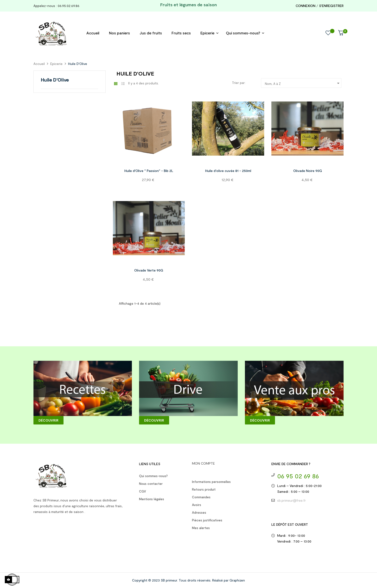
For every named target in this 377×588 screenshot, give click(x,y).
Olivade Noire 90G (308, 171)
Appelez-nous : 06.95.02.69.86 (57, 6)
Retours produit (204, 489)
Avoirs (197, 505)
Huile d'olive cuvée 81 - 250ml (228, 171)
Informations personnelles (211, 482)
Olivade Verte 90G (149, 270)
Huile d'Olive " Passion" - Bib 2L (149, 171)
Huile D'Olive (55, 80)
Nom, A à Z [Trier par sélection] (303, 83)
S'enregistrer (331, 6)
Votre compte (205, 470)
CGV (143, 491)
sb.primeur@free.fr (291, 500)
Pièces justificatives (207, 520)
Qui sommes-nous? (153, 476)
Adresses (199, 512)
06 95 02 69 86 (298, 476)
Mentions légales (152, 499)
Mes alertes (201, 528)
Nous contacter (151, 484)
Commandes (201, 497)
